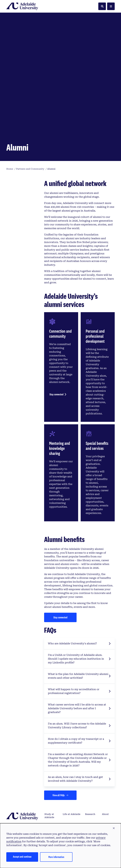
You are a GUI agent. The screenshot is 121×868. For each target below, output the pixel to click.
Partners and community (92, 774)
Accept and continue (22, 857)
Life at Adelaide (72, 761)
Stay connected (56, 341)
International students (70, 786)
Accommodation (72, 798)
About (105, 761)
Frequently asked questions (51, 788)
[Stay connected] (60, 564)
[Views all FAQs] (60, 742)
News (88, 798)
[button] (114, 828)
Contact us (108, 798)
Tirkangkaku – (25, 811)
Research (90, 761)
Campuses (69, 771)
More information (56, 857)
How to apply (49, 773)
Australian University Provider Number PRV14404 (34, 816)
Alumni (89, 785)
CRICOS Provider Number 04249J (84, 816)
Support (107, 771)
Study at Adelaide (49, 763)
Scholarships (52, 798)
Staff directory (107, 786)
